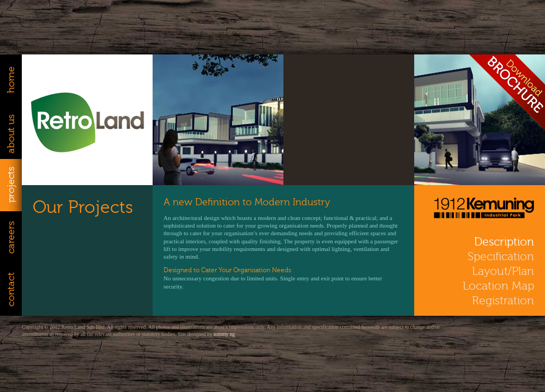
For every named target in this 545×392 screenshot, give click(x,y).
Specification (501, 257)
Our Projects (83, 207)
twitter (480, 331)
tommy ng (224, 334)
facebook (521, 331)
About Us (11, 133)
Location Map (498, 286)
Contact (11, 290)
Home (11, 81)
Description (504, 242)
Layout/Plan (503, 271)
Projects (11, 185)
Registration (503, 301)
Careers (11, 237)
